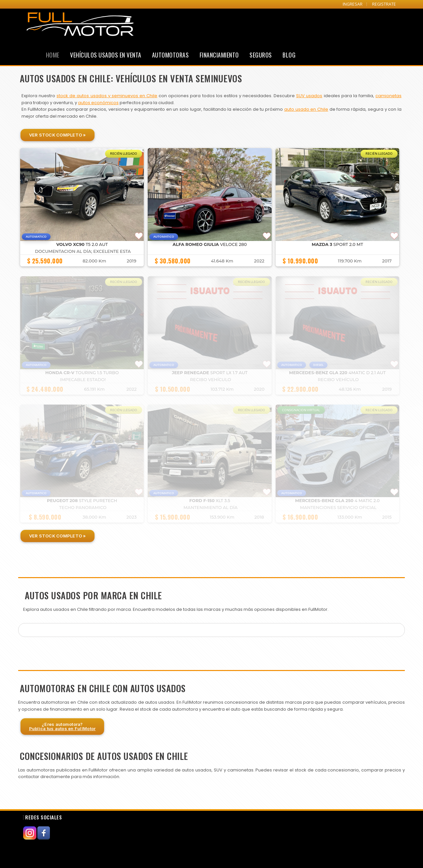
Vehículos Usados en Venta (106, 55)
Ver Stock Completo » (58, 135)
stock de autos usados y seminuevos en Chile (107, 96)
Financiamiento (219, 55)
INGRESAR (353, 4)
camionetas (388, 96)
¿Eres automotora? (62, 726)
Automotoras (171, 55)
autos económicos (98, 103)
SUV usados (309, 96)
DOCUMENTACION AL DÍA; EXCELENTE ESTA (83, 251)
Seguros (261, 55)
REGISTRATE (384, 4)
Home (53, 55)
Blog (289, 55)
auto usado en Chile (306, 109)
